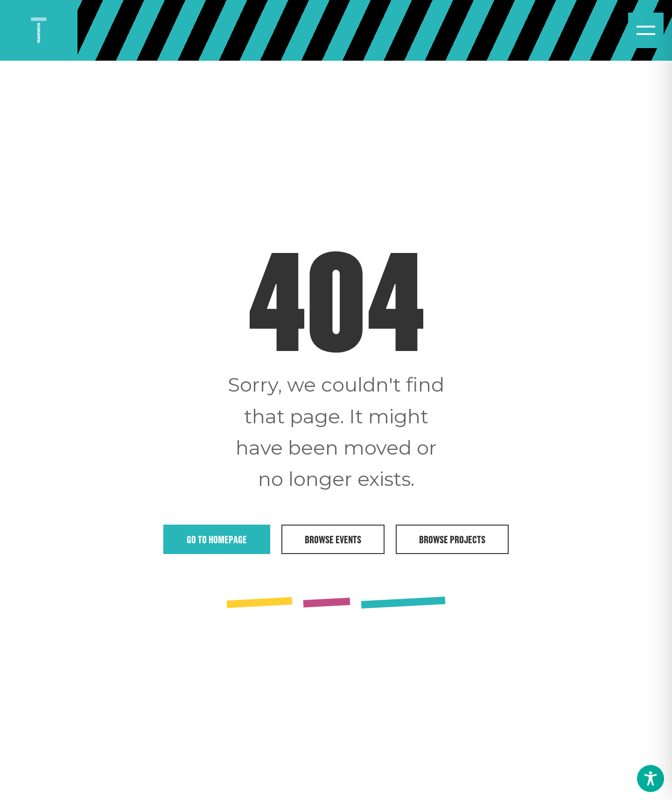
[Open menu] (646, 30)
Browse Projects (452, 539)
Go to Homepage (217, 539)
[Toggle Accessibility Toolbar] (651, 779)
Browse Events (333, 539)
